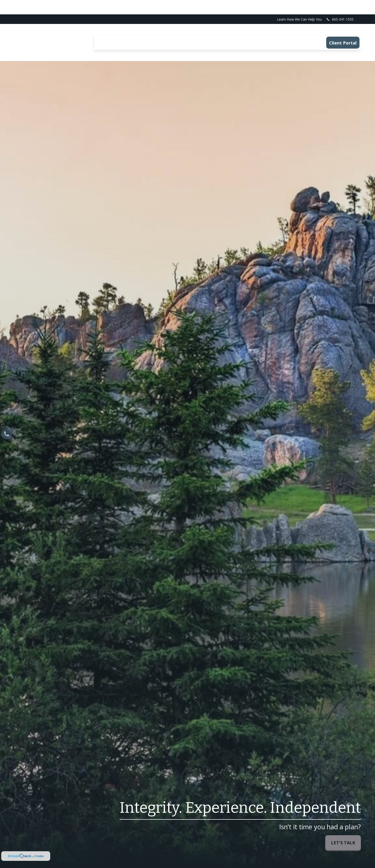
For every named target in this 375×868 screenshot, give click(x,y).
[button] (106, 28)
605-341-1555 (340, 5)
